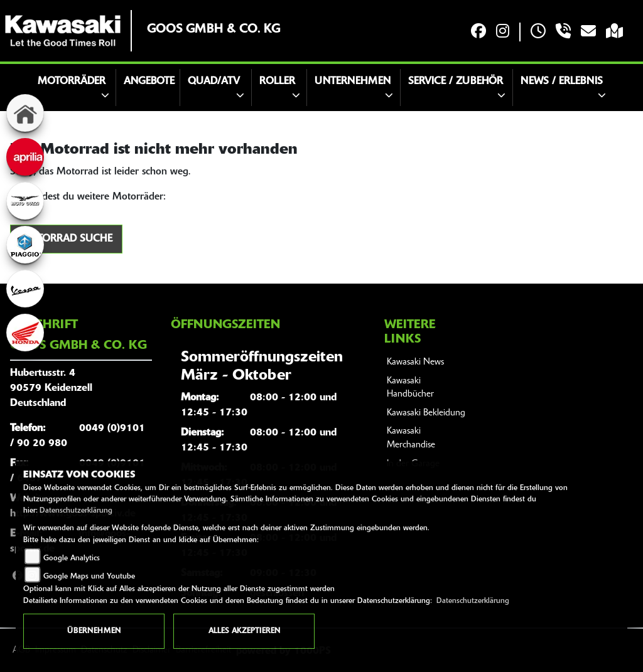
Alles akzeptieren (244, 631)
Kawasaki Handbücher (410, 388)
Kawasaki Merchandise (411, 438)
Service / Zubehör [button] (456, 82)
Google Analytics (72, 558)
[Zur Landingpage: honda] (25, 333)
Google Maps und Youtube (89, 577)
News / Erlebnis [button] (562, 82)
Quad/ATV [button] (214, 82)
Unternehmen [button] (353, 82)
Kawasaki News (415, 362)
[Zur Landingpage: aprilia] (25, 157)
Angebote (149, 82)
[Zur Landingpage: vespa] (25, 289)
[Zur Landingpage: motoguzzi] (25, 201)
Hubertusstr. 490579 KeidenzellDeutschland (51, 388)
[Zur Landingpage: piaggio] (25, 245)
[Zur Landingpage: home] (25, 113)
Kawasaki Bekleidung (426, 413)
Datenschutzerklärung (76, 511)
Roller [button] (277, 82)
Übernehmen (94, 631)
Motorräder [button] (72, 82)
